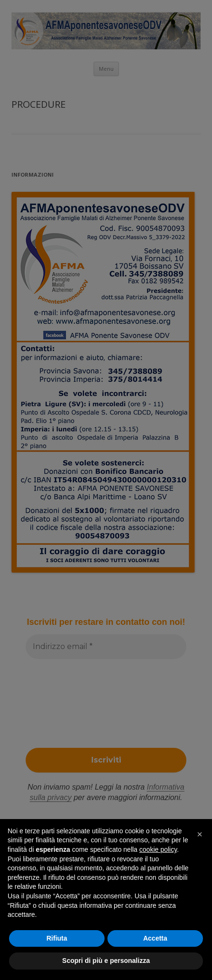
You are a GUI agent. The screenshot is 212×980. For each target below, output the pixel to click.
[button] (200, 834)
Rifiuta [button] (57, 938)
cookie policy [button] (158, 849)
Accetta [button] (155, 938)
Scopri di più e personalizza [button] (106, 961)
